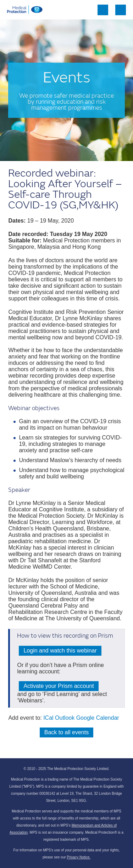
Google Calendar (98, 718)
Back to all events (66, 732)
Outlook (65, 718)
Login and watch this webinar (60, 651)
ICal (48, 718)
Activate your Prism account (59, 686)
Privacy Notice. (79, 857)
